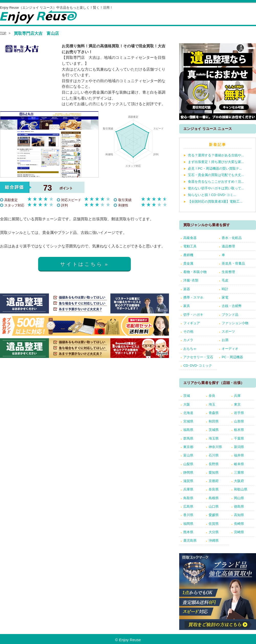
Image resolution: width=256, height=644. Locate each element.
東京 (237, 404)
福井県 (239, 455)
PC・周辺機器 (232, 357)
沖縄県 (214, 541)
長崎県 (239, 524)
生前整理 (228, 272)
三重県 (239, 472)
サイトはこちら (82, 264)
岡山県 (239, 498)
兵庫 (237, 396)
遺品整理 (228, 246)
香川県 (188, 515)
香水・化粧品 (232, 238)
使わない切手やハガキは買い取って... (216, 188)
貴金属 (188, 263)
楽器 (187, 289)
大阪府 (239, 481)
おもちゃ (190, 349)
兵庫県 (188, 489)
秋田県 (214, 421)
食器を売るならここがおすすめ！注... (216, 182)
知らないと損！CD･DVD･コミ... (212, 195)
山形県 (239, 421)
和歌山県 (241, 489)
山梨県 (188, 464)
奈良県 (214, 489)
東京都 (188, 447)
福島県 (188, 430)
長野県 (214, 464)
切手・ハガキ (193, 315)
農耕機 (188, 255)
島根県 (214, 498)
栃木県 (239, 430)
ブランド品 (230, 315)
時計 (225, 289)
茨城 (187, 396)
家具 (187, 306)
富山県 (188, 455)
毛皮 (225, 280)
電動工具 (190, 246)
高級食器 (190, 238)
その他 (188, 331)
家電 (225, 297)
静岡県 (188, 472)
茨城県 (214, 430)
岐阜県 (239, 464)
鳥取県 (188, 498)
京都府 (214, 481)
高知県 (239, 515)
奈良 (212, 396)
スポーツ (228, 331)
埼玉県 (214, 438)
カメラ (188, 340)
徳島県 (239, 506)
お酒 (225, 340)
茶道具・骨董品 (233, 263)
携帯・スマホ (193, 297)
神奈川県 (215, 447)
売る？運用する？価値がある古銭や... (216, 155)
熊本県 (188, 532)
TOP (3, 33)
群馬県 (188, 438)
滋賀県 (188, 481)
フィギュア (192, 323)
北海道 (188, 413)
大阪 (187, 404)
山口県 (214, 506)
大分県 (214, 532)
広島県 (188, 506)
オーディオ (230, 349)
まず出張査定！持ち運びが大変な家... (216, 162)
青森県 (214, 413)
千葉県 (239, 438)
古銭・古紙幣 (232, 306)
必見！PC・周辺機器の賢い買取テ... (215, 168)
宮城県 (188, 421)
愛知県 (214, 472)
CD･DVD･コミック (198, 365)
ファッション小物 (235, 323)
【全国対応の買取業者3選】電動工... (215, 201)
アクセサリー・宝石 (198, 357)
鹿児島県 (190, 541)
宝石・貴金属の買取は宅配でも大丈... (216, 175)
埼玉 (212, 404)
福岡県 (188, 524)
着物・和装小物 (195, 272)
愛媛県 (214, 515)
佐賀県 (214, 524)
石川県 (214, 455)
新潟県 (239, 447)
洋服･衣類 (191, 280)
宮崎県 (239, 532)
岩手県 (239, 413)
